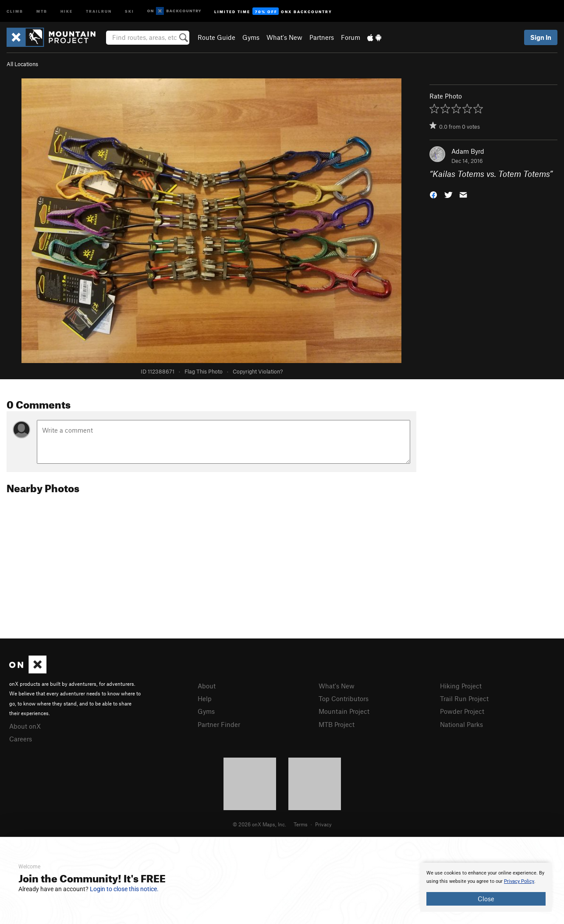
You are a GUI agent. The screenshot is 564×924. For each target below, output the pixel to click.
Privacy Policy (519, 881)
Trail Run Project (464, 698)
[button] (433, 194)
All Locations (22, 64)
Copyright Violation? (258, 371)
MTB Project (337, 724)
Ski (129, 11)
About (207, 686)
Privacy (323, 824)
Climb (15, 11)
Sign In (541, 37)
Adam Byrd (468, 151)
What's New (284, 37)
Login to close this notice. (124, 889)
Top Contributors (344, 698)
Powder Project (462, 711)
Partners (322, 37)
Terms (301, 824)
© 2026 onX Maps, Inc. (259, 824)
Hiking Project (461, 686)
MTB (42, 11)
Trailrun (99, 11)
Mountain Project (344, 711)
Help (205, 698)
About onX (25, 726)
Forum (351, 37)
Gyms (251, 37)
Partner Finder (219, 724)
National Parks (461, 724)
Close (486, 899)
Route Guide (216, 37)
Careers (21, 739)
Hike (67, 11)
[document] (486, 887)
